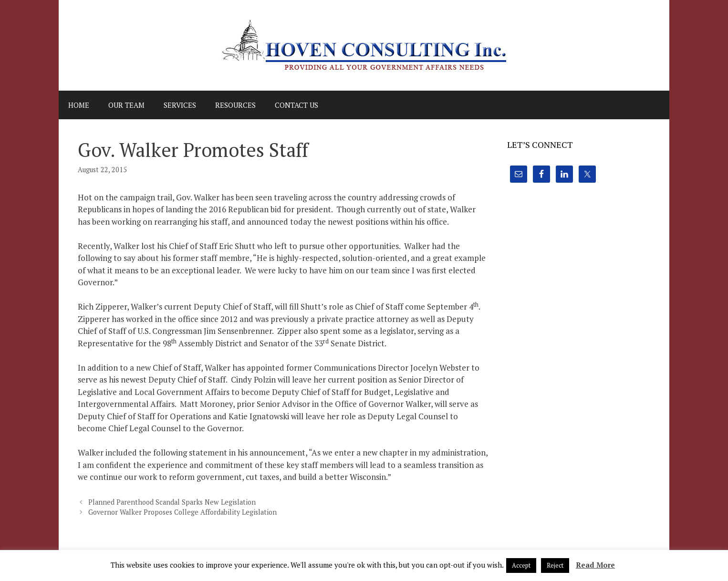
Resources (235, 105)
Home (79, 105)
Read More (595, 565)
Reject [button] (555, 565)
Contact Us (296, 105)
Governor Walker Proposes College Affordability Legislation (182, 512)
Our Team (126, 105)
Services (180, 105)
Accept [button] (521, 565)
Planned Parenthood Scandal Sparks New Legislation (172, 502)
